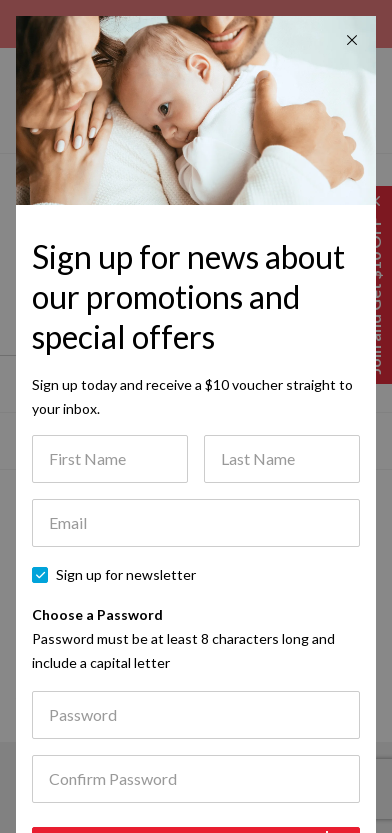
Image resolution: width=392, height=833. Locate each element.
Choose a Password (183, 638)
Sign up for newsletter (126, 574)
